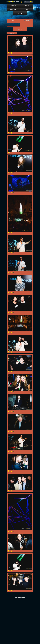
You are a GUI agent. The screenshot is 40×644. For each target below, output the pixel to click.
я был (12, 33)
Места (27, 6)
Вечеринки (13, 25)
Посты (20, 13)
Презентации (27, 25)
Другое (20, 29)
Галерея (13, 9)
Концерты (27, 21)
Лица (27, 9)
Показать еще (20, 597)
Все (13, 21)
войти (22, 2)
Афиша (13, 6)
